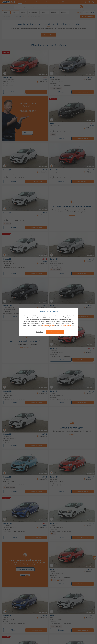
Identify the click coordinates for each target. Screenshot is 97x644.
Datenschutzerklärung (48, 325)
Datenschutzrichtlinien (66, 325)
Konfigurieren (39, 332)
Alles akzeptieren (55, 332)
